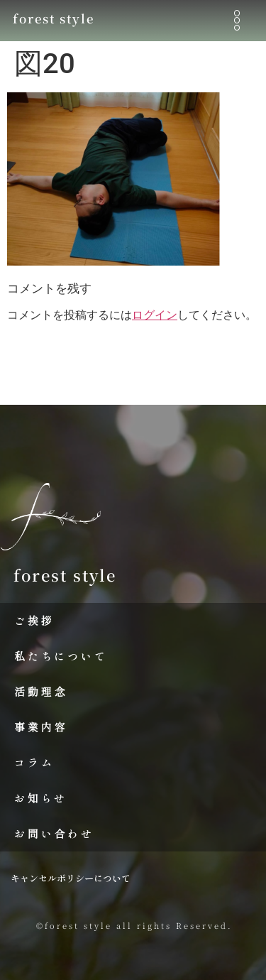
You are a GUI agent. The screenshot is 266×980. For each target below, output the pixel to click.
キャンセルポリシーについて (71, 878)
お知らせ (41, 798)
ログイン (155, 315)
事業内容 (41, 727)
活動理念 (41, 691)
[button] (237, 20)
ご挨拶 (34, 620)
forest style (54, 18)
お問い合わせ (54, 833)
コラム (34, 762)
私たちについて (61, 656)
